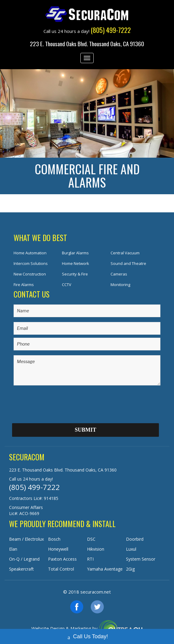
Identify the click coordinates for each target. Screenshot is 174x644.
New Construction (30, 274)
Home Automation (30, 253)
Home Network (76, 263)
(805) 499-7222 (34, 487)
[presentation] (60, 402)
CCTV (67, 285)
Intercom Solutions (31, 263)
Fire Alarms (24, 285)
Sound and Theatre (128, 263)
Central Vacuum (125, 253)
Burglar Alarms (75, 253)
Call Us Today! (87, 635)
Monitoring (120, 285)
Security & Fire (75, 274)
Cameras (119, 274)
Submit (85, 430)
